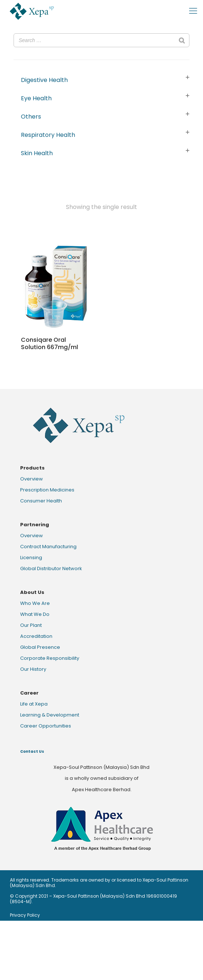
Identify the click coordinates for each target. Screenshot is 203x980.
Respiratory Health (48, 135)
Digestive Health (44, 80)
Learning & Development (50, 715)
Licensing (31, 558)
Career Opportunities (46, 726)
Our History (33, 669)
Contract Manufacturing (48, 547)
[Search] (182, 40)
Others (31, 117)
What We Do (35, 614)
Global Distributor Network (51, 568)
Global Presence (40, 647)
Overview (32, 479)
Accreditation (36, 636)
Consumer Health (41, 501)
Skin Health (37, 153)
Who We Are (35, 603)
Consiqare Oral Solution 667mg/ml (49, 343)
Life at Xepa (34, 704)
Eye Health (36, 98)
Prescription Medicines (47, 490)
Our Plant (31, 625)
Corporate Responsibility (50, 658)
